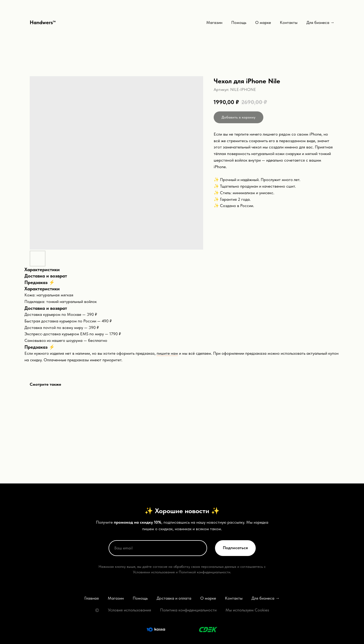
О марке (263, 22)
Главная (92, 598)
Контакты (289, 22)
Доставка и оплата (174, 598)
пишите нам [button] (167, 353)
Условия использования (130, 610)
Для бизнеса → (321, 22)
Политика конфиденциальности (188, 610)
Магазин (214, 22)
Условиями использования (154, 572)
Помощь (239, 22)
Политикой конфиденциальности (204, 572)
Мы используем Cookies (247, 610)
